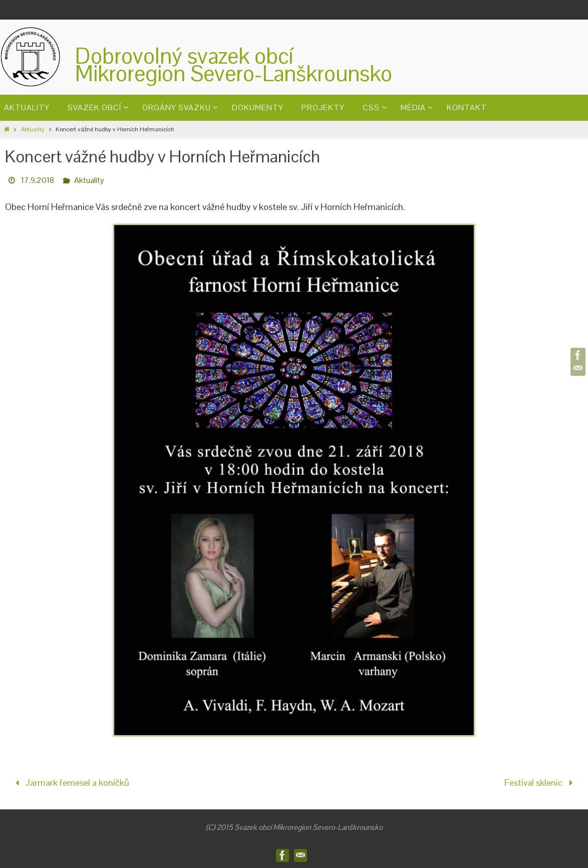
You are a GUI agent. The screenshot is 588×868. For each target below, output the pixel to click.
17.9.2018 (38, 180)
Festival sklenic (541, 783)
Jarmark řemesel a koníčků (70, 783)
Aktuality (33, 129)
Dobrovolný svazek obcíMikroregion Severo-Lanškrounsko (234, 65)
